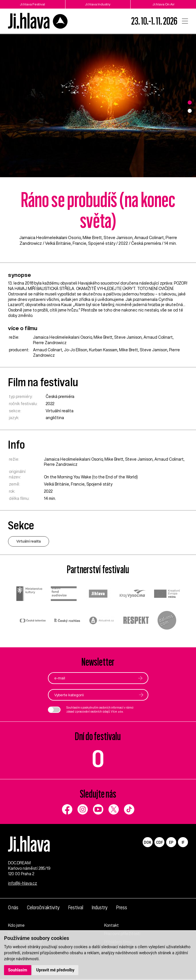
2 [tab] (190, 111)
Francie (79, 243)
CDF (159, 842)
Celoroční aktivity (44, 909)
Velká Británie (58, 243)
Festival (77, 909)
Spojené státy (102, 243)
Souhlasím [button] (18, 970)
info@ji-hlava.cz (23, 885)
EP (171, 842)
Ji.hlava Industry (98, 4)
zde (120, 711)
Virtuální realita (60, 411)
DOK (148, 842)
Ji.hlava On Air (163, 4)
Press (123, 909)
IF (183, 842)
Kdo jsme (16, 926)
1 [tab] (190, 102)
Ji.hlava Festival (32, 4)
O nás (13, 909)
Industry (101, 909)
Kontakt (111, 926)
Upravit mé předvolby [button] (55, 970)
